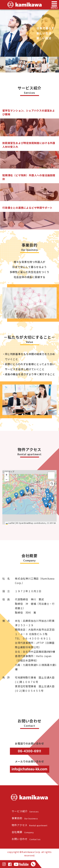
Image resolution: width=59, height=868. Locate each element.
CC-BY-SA (51, 537)
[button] (46, 519)
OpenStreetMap (26, 537)
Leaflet (10, 537)
